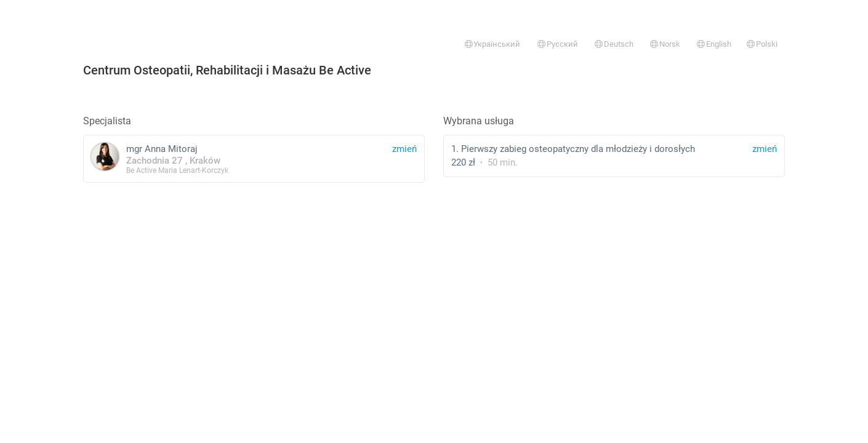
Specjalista (107, 121)
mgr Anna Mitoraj (254, 158)
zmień (765, 149)
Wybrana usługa (479, 121)
